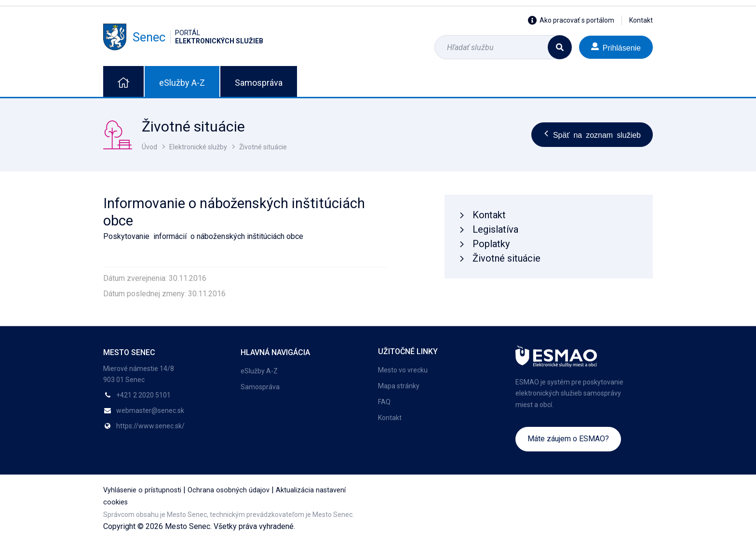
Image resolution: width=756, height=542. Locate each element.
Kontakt (641, 20)
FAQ (384, 402)
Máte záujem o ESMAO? (568, 439)
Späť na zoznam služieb (592, 134)
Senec (183, 37)
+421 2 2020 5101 (143, 395)
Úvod (149, 147)
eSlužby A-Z (182, 83)
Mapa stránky (399, 386)
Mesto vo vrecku (403, 370)
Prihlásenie (616, 47)
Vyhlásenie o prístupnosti (142, 490)
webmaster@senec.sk (150, 410)
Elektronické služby (198, 147)
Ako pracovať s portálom (571, 20)
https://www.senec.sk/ (150, 426)
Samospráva (259, 83)
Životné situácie (263, 147)
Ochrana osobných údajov (229, 490)
